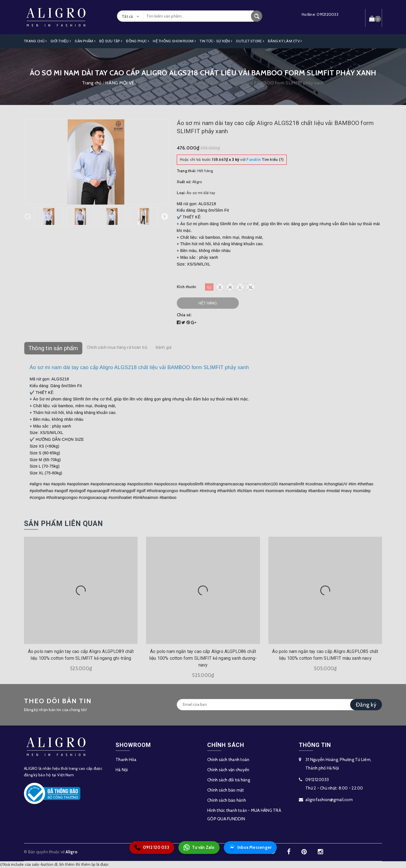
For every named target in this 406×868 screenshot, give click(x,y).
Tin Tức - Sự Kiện (216, 41)
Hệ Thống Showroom (174, 41)
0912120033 (327, 14)
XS (209, 287)
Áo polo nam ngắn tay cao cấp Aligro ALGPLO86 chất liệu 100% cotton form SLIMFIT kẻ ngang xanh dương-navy (203, 658)
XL (251, 287)
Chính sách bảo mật (226, 790)
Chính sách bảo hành (227, 800)
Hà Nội (122, 770)
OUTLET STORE (250, 41)
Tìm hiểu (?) (265, 159)
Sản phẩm (85, 41)
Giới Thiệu (61, 41)
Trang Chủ (35, 41)
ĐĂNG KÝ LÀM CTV (285, 41)
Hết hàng (208, 303)
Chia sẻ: (184, 315)
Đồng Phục (138, 41)
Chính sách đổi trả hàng (229, 780)
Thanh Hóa (126, 759)
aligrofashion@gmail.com (329, 799)
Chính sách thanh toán (228, 759)
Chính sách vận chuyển (228, 770)
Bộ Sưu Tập (111, 41)
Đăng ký (366, 704)
